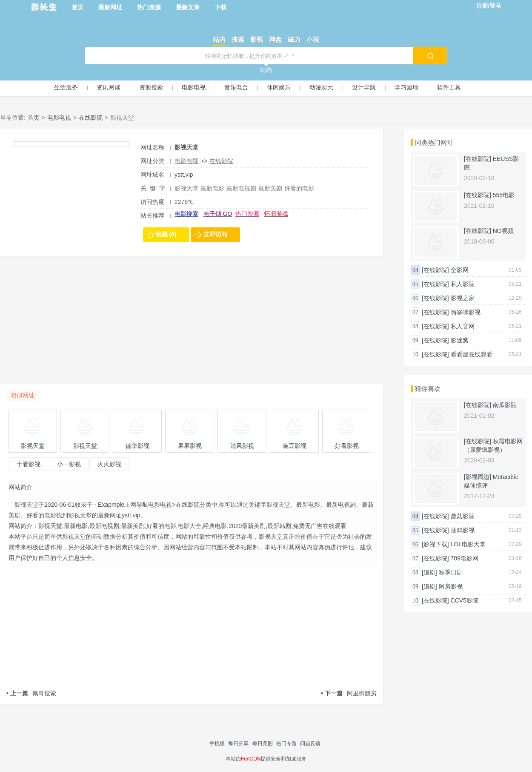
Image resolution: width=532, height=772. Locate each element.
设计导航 (364, 87)
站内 (219, 39)
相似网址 (23, 395)
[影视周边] (478, 477)
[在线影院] (478, 159)
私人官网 (463, 326)
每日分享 (238, 743)
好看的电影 (299, 188)
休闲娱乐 (279, 87)
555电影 (504, 195)
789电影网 (465, 558)
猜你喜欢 (428, 389)
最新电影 (212, 188)
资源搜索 (151, 87)
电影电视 (194, 87)
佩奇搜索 (31, 693)
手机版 (217, 743)
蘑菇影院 (463, 516)
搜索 (238, 39)
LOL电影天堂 (468, 544)
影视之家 (463, 298)
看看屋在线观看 (472, 354)
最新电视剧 (241, 188)
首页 (77, 7)
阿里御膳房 (349, 693)
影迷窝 (460, 340)
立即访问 (215, 234)
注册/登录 (489, 6)
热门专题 (286, 743)
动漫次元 (321, 87)
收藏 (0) (166, 234)
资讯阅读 (109, 87)
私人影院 (463, 284)
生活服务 (66, 87)
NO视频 (503, 231)
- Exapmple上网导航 (121, 505)
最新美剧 (270, 188)
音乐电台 (236, 87)
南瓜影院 (505, 405)
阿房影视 (451, 586)
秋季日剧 (451, 572)
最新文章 (188, 7)
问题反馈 (310, 743)
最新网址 (110, 7)
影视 (257, 39)
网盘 (275, 39)
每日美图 (263, 743)
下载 (220, 7)
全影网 (460, 270)
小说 (313, 39)
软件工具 (449, 87)
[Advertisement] (192, 324)
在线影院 (91, 118)
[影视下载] (435, 544)
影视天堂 (186, 188)
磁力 (294, 39)
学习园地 (406, 87)
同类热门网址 (434, 142)
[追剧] (429, 572)
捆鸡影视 (463, 530)
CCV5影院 (465, 600)
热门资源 (149, 7)
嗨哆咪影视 (466, 312)
